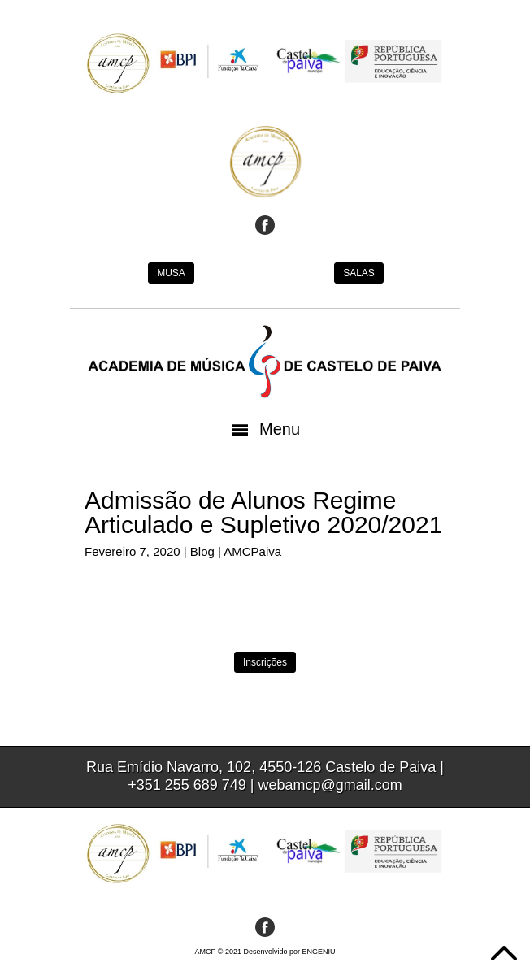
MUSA (171, 273)
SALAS (359, 273)
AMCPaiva (252, 551)
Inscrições (265, 662)
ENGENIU (319, 952)
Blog (202, 551)
